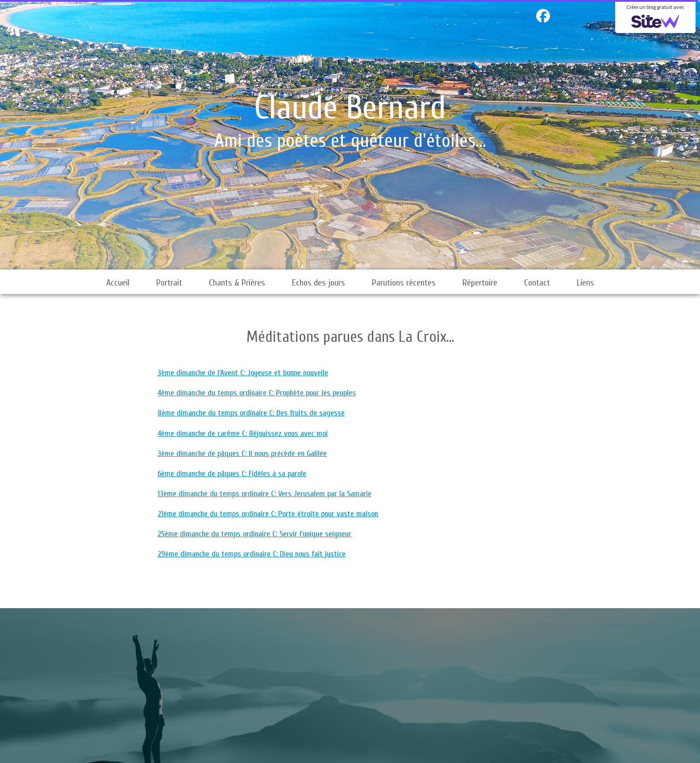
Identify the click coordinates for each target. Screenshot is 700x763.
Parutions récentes (404, 283)
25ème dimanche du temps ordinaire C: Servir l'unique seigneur (254, 534)
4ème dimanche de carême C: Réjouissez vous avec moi (243, 433)
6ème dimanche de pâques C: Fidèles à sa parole (232, 474)
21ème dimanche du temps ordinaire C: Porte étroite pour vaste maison (268, 514)
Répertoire (480, 283)
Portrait (169, 283)
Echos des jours (319, 283)
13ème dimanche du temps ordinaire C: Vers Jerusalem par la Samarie (265, 494)
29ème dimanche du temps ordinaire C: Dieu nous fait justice (252, 554)
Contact (537, 283)
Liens (585, 283)
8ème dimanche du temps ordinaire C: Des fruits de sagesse (251, 413)
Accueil (118, 283)
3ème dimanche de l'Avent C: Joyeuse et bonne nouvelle (243, 373)
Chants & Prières (237, 283)
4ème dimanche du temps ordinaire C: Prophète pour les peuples (257, 393)
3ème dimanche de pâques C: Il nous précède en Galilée (242, 454)
